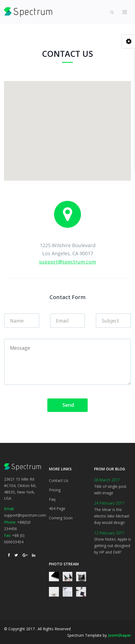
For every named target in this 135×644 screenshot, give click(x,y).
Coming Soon (61, 518)
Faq (52, 499)
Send (67, 405)
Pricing (55, 490)
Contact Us (59, 480)
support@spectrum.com (67, 262)
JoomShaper (119, 635)
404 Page (57, 508)
